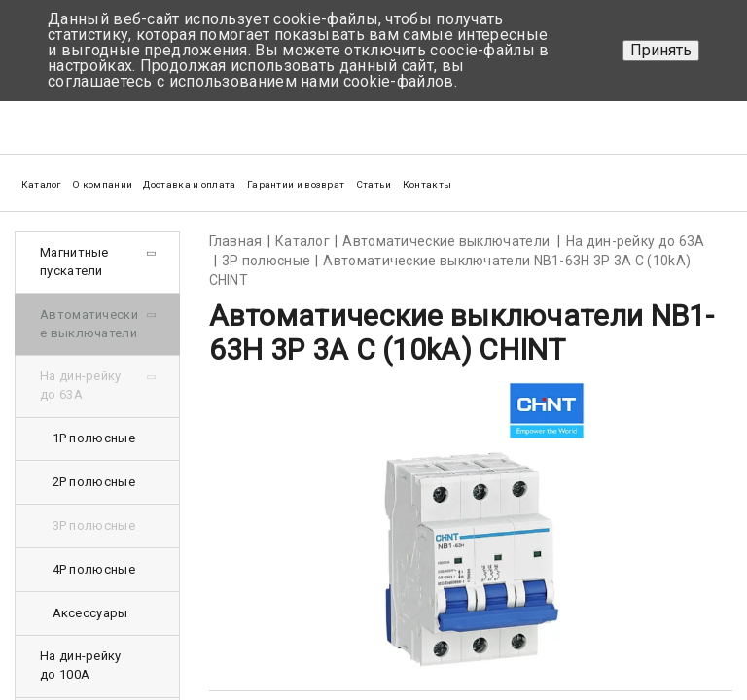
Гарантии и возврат (296, 184)
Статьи (374, 184)
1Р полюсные (94, 438)
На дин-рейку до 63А (81, 385)
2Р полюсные (94, 482)
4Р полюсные (94, 569)
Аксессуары (90, 613)
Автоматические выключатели (89, 324)
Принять (661, 50)
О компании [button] (102, 184)
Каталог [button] (41, 184)
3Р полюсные (94, 525)
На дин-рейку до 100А (81, 665)
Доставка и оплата (189, 184)
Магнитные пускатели (74, 262)
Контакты (427, 184)
